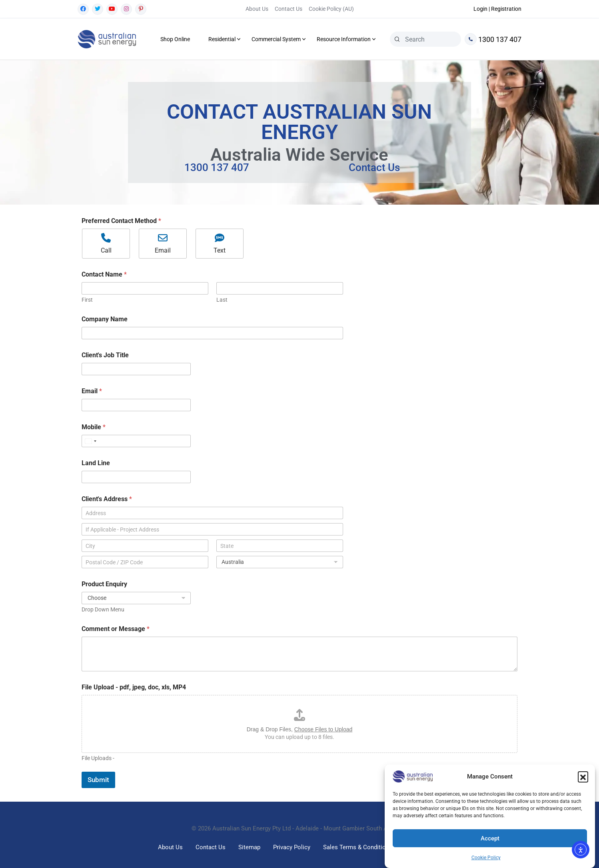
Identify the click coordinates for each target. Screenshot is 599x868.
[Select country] (90, 441)
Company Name (105, 319)
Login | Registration (497, 9)
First (87, 300)
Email (92, 391)
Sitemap (249, 847)
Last (222, 300)
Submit (98, 780)
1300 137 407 (493, 39)
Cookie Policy (486, 858)
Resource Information (344, 39)
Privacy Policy (292, 847)
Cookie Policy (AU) (331, 9)
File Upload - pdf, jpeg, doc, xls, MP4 (134, 687)
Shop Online (175, 39)
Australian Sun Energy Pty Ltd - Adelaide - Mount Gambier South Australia (310, 828)
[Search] (397, 39)
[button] (583, 776)
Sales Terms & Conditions (358, 847)
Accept (490, 838)
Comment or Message (116, 629)
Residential (222, 39)
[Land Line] (136, 477)
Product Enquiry (104, 584)
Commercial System (276, 39)
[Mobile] (136, 441)
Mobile (94, 427)
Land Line (96, 463)
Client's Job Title (105, 355)
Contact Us (289, 9)
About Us (257, 9)
